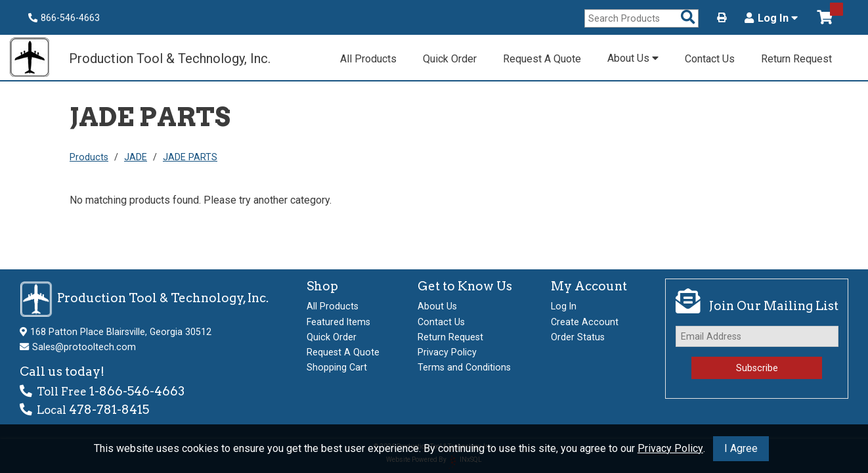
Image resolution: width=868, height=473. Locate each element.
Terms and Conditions (464, 367)
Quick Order (450, 59)
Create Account (585, 322)
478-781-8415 (109, 410)
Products (89, 157)
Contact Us (710, 59)
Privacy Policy (670, 448)
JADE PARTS (190, 157)
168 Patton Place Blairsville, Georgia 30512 (121, 332)
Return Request (796, 59)
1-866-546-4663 (137, 391)
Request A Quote (542, 59)
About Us (633, 58)
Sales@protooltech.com (84, 347)
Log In (771, 18)
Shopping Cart (337, 367)
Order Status (578, 337)
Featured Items (338, 322)
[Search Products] (688, 18)
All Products (368, 59)
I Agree (741, 448)
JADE (136, 157)
